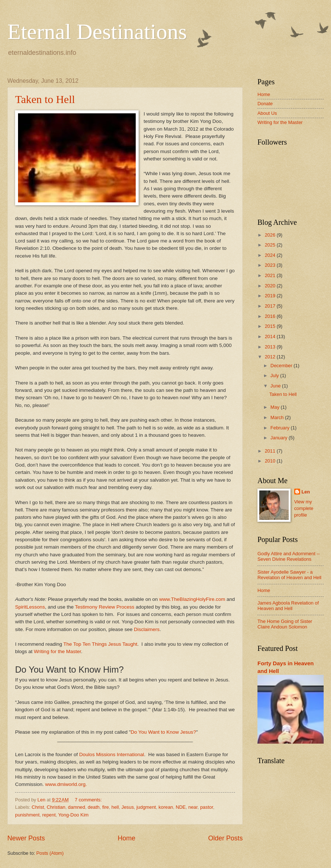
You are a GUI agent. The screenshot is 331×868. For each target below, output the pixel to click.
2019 (271, 296)
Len (306, 492)
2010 (271, 461)
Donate (265, 104)
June (276, 386)
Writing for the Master (57, 651)
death (94, 807)
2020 (271, 286)
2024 (271, 255)
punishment (27, 815)
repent (49, 815)
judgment (146, 807)
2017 (271, 306)
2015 (271, 326)
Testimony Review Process (105, 607)
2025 (271, 245)
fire (106, 807)
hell (115, 807)
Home (127, 838)
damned (77, 807)
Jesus (128, 807)
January (279, 438)
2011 (271, 451)
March (277, 417)
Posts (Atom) (50, 853)
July (275, 375)
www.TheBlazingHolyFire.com (192, 599)
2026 (271, 235)
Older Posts (225, 838)
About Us (267, 113)
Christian (56, 807)
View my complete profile (304, 508)
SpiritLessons (30, 607)
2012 (271, 357)
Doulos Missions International (112, 754)
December (282, 366)
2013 (271, 347)
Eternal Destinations (97, 32)
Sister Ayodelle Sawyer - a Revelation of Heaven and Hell (289, 575)
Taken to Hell (45, 99)
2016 (271, 316)
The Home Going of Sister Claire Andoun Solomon (285, 624)
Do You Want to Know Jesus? (163, 732)
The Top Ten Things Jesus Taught (100, 644)
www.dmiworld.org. (66, 784)
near (193, 807)
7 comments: (89, 800)
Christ (38, 807)
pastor (207, 807)
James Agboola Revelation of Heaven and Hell (288, 606)
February (280, 428)
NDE (181, 807)
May (275, 407)
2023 (271, 265)
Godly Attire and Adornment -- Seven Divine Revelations (289, 556)
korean (166, 807)
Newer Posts (26, 838)
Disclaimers (147, 629)
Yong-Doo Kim (73, 815)
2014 (271, 336)
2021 (271, 275)
